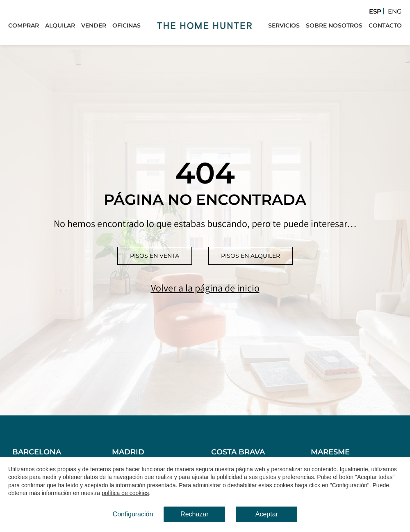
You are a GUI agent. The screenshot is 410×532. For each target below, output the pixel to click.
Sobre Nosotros (334, 25)
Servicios (284, 25)
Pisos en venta (155, 256)
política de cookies (125, 493)
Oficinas (126, 25)
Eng (395, 11)
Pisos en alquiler (251, 256)
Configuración (133, 514)
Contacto (385, 25)
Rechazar (194, 514)
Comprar (24, 25)
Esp (375, 11)
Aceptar (267, 514)
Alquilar (60, 25)
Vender (94, 25)
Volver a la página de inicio (205, 288)
